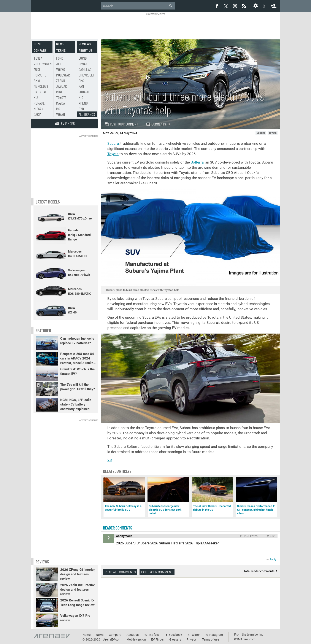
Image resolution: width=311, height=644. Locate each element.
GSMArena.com (245, 639)
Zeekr (61, 81)
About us (86, 50)
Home (38, 44)
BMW (37, 81)
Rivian (83, 64)
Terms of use (210, 639)
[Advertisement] (155, 25)
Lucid (83, 58)
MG (58, 109)
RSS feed (154, 635)
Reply (273, 560)
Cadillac (85, 69)
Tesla (38, 58)
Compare (40, 50)
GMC (81, 81)
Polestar (63, 75)
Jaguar (61, 86)
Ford (60, 58)
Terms (61, 50)
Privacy (192, 639)
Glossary (175, 639)
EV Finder (158, 639)
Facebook (175, 635)
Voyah (61, 114)
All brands (87, 114)
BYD (81, 109)
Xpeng (83, 103)
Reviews (85, 44)
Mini (59, 92)
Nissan (39, 109)
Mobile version (136, 639)
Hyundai (40, 92)
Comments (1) (158, 124)
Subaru (113, 143)
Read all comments (120, 572)
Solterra (197, 162)
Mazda (60, 103)
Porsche (40, 75)
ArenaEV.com (112, 639)
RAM (81, 86)
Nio (81, 97)
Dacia (38, 114)
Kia (36, 97)
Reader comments (118, 528)
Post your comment (121, 124)
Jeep (60, 64)
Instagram (216, 635)
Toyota (113, 154)
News (60, 44)
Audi (37, 69)
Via (110, 460)
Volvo (61, 69)
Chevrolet (87, 75)
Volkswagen (43, 64)
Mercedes (41, 86)
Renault (40, 103)
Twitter (195, 635)
